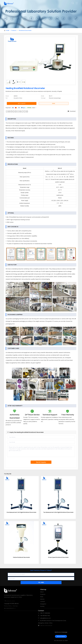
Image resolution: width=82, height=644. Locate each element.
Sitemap (15, 606)
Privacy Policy (8, 606)
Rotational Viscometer (25, 30)
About (42, 592)
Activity (42, 606)
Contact (43, 602)
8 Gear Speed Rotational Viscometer (58, 557)
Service (42, 599)
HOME (8, 30)
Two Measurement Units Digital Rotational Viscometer (58, 512)
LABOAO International (46, 625)
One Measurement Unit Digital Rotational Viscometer (21, 512)
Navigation (43, 604)
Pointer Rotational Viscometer (21, 557)
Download (72, 111)
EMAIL (54, 103)
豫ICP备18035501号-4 (10, 608)
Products (14, 30)
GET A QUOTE (22, 103)
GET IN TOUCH (61, 636)
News (42, 597)
